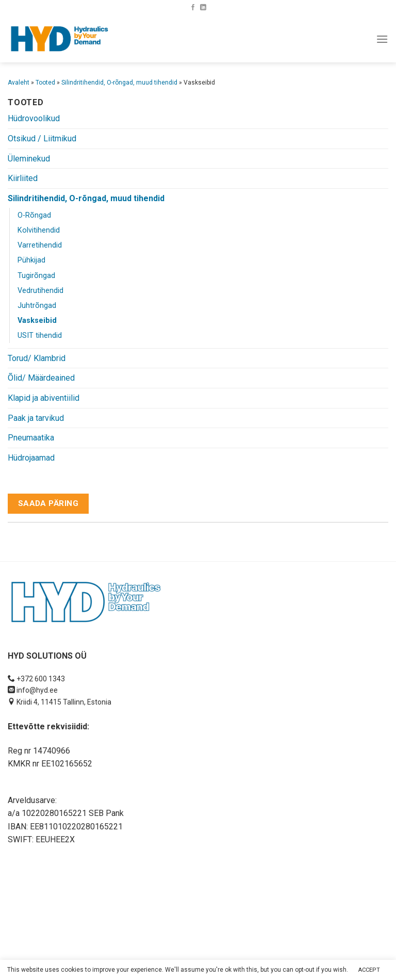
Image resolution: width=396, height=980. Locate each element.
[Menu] (382, 39)
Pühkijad (31, 260)
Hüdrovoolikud (34, 118)
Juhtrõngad (37, 306)
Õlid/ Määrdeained (41, 378)
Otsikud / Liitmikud (42, 138)
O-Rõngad (34, 215)
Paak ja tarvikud (36, 418)
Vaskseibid (37, 321)
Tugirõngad (36, 276)
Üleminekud (29, 159)
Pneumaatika (31, 438)
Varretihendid (40, 245)
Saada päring (48, 503)
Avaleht (19, 83)
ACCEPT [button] (369, 970)
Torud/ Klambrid (37, 358)
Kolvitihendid (39, 230)
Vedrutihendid (40, 291)
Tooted (45, 83)
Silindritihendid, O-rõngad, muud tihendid (119, 83)
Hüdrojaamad (31, 458)
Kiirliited (23, 178)
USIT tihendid (40, 336)
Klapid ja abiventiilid (44, 398)
